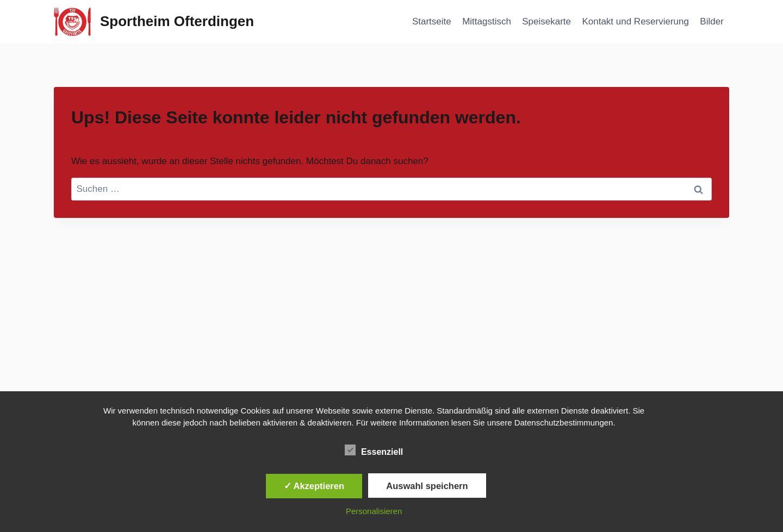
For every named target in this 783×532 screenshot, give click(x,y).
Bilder (711, 21)
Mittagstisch (487, 21)
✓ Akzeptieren (314, 486)
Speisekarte (546, 21)
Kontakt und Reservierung (635, 21)
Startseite (432, 21)
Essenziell (374, 450)
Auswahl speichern (427, 486)
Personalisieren (374, 511)
